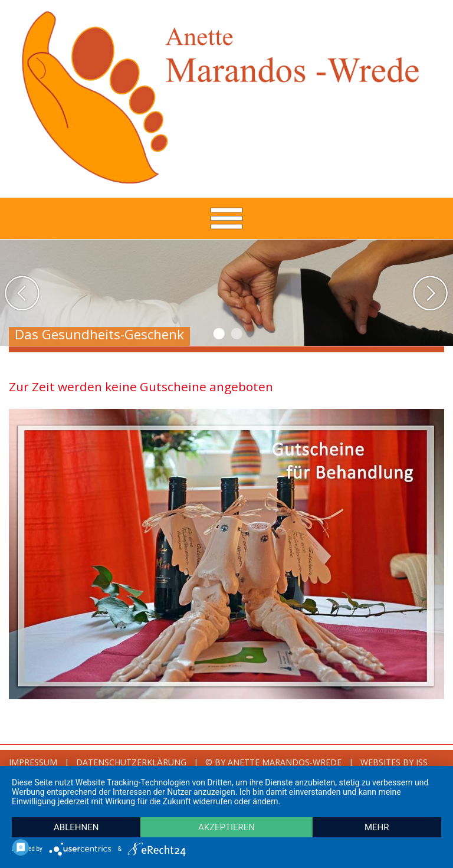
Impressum (33, 762)
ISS (422, 762)
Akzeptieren (226, 827)
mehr (377, 827)
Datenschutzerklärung (131, 762)
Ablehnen (76, 827)
